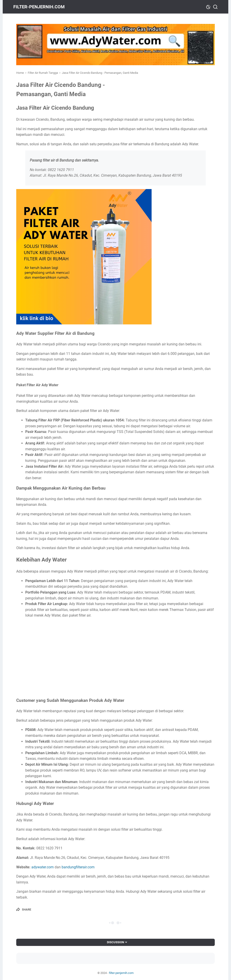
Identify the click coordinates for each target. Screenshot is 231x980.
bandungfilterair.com (78, 867)
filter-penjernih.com (42, 7)
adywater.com (43, 867)
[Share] (24, 909)
